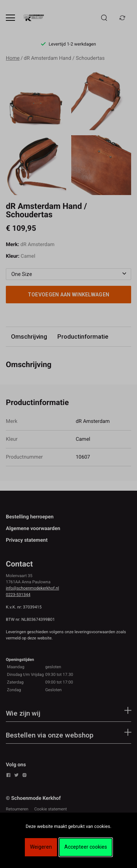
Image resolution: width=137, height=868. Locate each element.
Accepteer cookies (86, 847)
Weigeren (41, 847)
